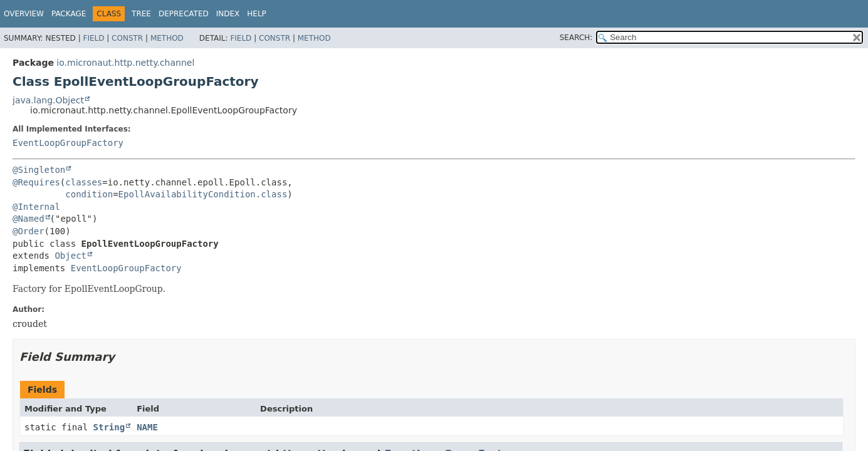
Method (167, 38)
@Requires (36, 182)
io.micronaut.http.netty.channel (125, 63)
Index (228, 14)
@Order (29, 231)
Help (257, 14)
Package (69, 14)
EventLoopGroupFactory (68, 143)
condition (89, 194)
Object (71, 256)
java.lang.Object (48, 100)
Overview (24, 14)
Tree (141, 14)
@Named (29, 219)
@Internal (36, 207)
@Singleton (39, 170)
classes (84, 182)
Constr (127, 38)
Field (93, 38)
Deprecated (184, 14)
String (109, 427)
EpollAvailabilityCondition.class (203, 194)
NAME (147, 427)
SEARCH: (576, 38)
